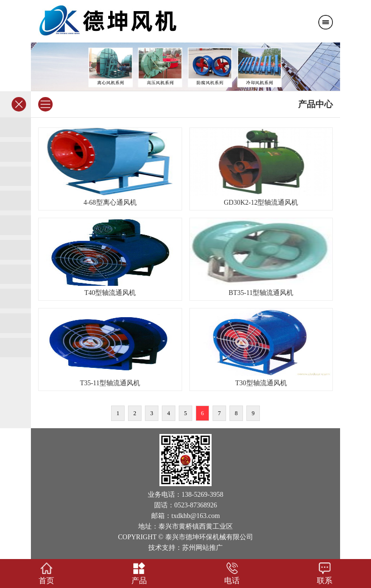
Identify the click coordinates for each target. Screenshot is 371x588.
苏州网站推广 (202, 548)
